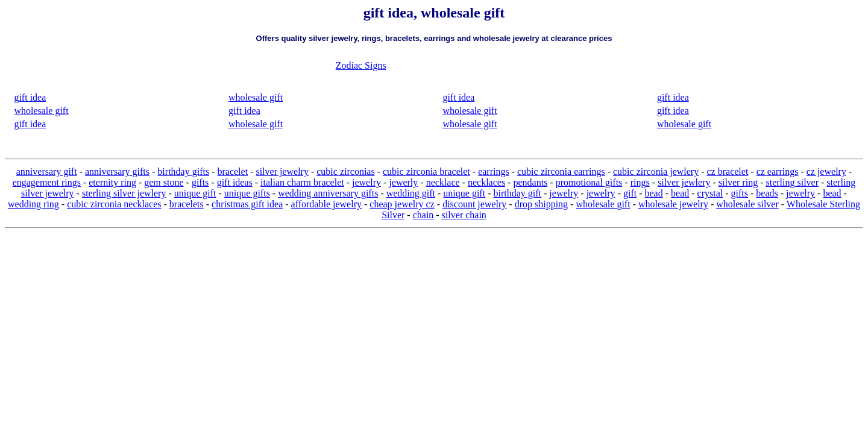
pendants (530, 182)
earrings (494, 171)
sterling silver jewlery (124, 193)
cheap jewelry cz (402, 204)
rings (640, 182)
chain (423, 215)
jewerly (403, 182)
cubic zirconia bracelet (426, 171)
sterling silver (792, 182)
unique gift (195, 193)
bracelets (187, 204)
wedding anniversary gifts (328, 193)
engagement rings (47, 182)
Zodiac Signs (361, 65)
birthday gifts (183, 171)
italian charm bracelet (302, 182)
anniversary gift (47, 171)
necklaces (486, 182)
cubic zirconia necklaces (114, 204)
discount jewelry (474, 204)
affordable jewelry (326, 204)
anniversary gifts (117, 171)
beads (767, 193)
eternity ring (112, 182)
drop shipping (541, 204)
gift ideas (235, 182)
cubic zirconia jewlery (656, 171)
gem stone (164, 182)
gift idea (30, 97)
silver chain (464, 215)
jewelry (366, 182)
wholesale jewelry (673, 204)
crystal (710, 193)
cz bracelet (728, 171)
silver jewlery (684, 182)
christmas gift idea (247, 204)
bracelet (232, 171)
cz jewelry (826, 171)
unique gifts (247, 193)
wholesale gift (41, 111)
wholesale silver (747, 204)
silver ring (738, 182)
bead (654, 193)
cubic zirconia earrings (561, 171)
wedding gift (411, 193)
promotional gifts (589, 182)
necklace (443, 182)
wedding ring (33, 204)
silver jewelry (282, 171)
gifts (200, 182)
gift (630, 193)
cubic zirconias (345, 171)
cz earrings (778, 171)
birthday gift (517, 193)
